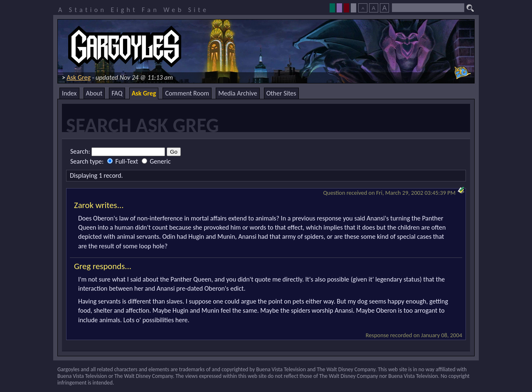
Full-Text (123, 161)
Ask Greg (79, 77)
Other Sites (281, 93)
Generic (156, 161)
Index (69, 93)
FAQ (117, 93)
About (94, 93)
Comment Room (187, 93)
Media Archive (238, 93)
